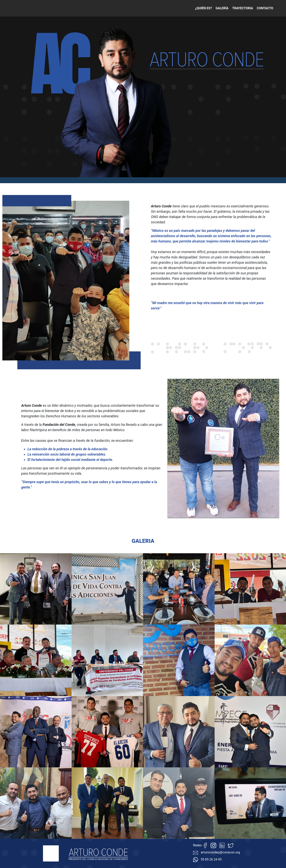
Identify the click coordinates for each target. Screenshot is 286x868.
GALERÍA (222, 8)
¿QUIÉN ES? (203, 8)
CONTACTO (265, 8)
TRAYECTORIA (243, 8)
